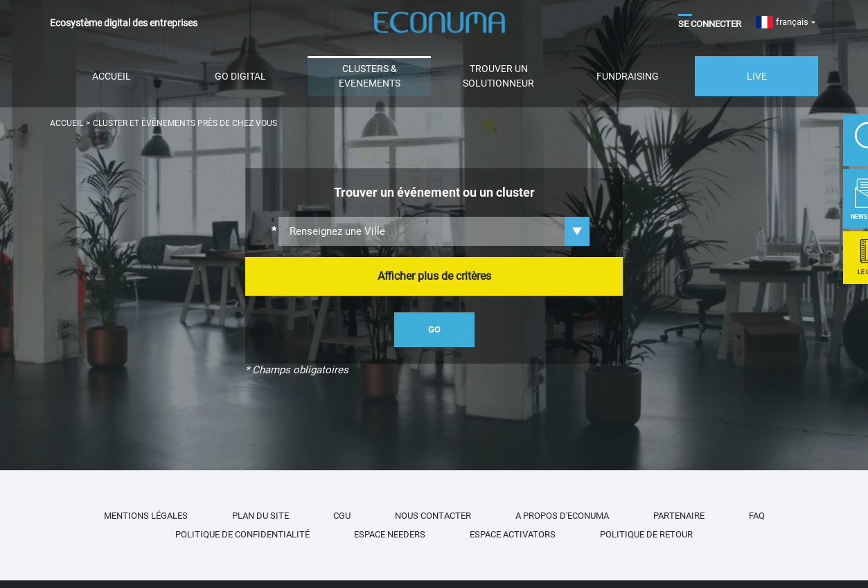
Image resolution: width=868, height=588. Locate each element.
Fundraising (628, 76)
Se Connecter (710, 24)
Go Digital (240, 76)
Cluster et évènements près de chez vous (185, 123)
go (434, 329)
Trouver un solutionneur (498, 76)
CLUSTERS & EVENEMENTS (370, 76)
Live (757, 76)
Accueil (112, 76)
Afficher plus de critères (434, 276)
